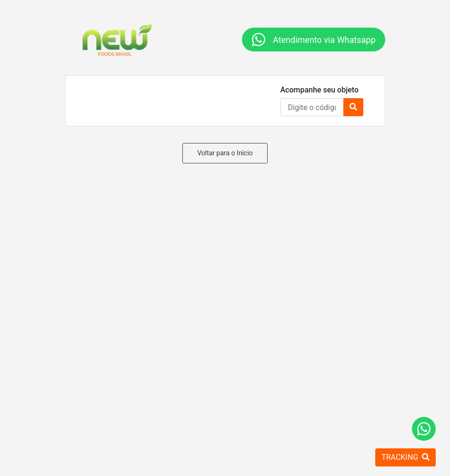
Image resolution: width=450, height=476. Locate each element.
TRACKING (405, 457)
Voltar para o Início (225, 153)
